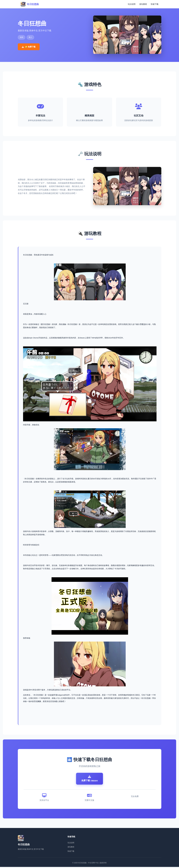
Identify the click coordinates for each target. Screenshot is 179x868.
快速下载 (155, 4)
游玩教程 (143, 4)
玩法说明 (132, 4)
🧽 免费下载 (29, 47)
